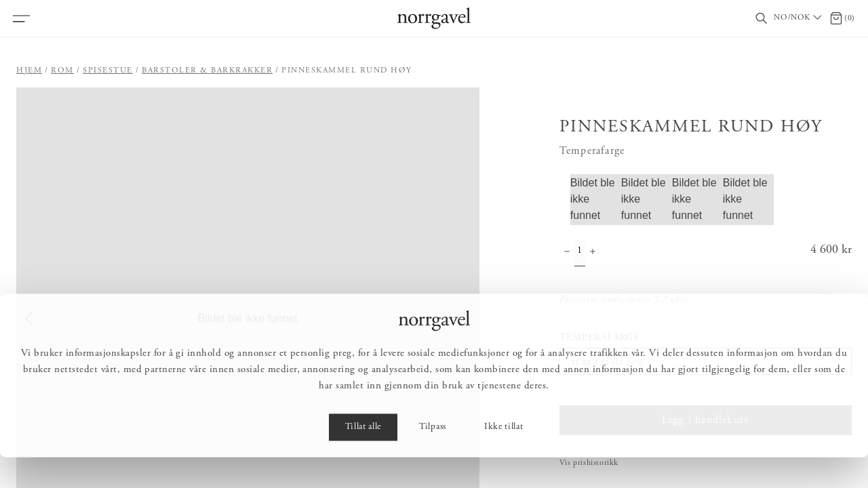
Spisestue (108, 70)
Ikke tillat (504, 458)
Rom (62, 70)
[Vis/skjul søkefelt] (762, 19)
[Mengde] (580, 253)
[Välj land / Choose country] (799, 18)
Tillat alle (363, 458)
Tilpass (433, 458)
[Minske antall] (567, 253)
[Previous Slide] (29, 319)
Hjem (29, 70)
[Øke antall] (593, 253)
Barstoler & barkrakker (207, 70)
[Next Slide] (467, 319)
